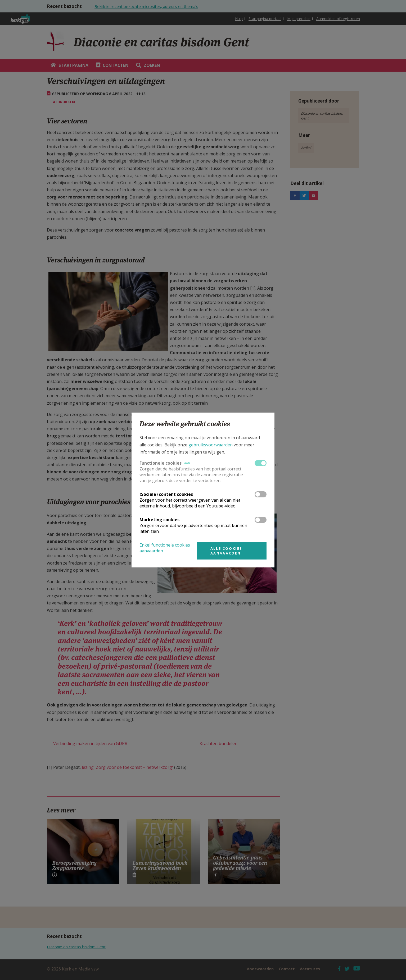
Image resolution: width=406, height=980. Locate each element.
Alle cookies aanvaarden (226, 551)
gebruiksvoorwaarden (211, 445)
